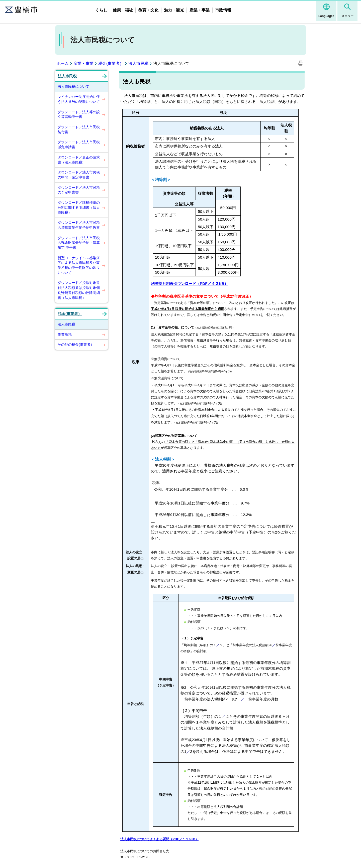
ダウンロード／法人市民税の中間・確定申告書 (79, 175)
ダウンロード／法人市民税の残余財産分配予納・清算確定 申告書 (79, 243)
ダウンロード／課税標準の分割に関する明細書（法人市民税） (79, 207)
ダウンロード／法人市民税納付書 (79, 129)
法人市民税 (138, 63)
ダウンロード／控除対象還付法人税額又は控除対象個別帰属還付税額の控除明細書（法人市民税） (79, 290)
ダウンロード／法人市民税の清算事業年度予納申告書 (79, 225)
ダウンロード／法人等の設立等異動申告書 (79, 114)
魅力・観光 (174, 10)
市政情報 (223, 10)
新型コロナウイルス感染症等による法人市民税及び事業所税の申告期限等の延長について (79, 265)
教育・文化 (148, 10)
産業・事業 (200, 10)
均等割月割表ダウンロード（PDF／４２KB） (190, 284)
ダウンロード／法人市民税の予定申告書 (79, 190)
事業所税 (65, 334)
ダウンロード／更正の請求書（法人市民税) (79, 160)
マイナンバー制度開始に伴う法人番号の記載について (79, 99)
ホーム (63, 63)
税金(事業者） (111, 63)
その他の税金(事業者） (76, 344)
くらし (101, 10)
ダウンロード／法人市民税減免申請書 (79, 144)
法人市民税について (73, 86)
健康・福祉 (123, 10)
